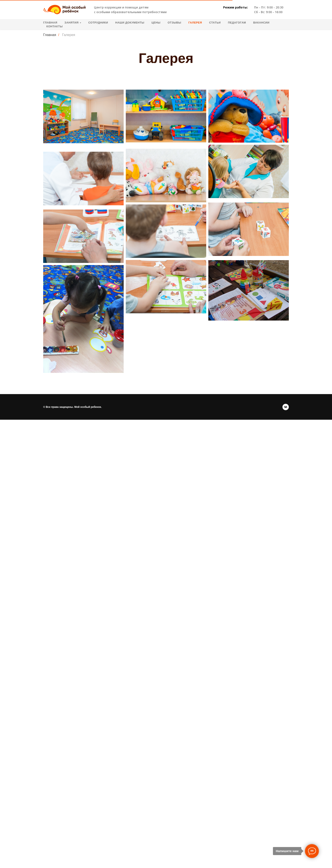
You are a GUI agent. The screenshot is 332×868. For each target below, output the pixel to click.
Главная (50, 23)
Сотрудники (98, 23)
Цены (156, 23)
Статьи (215, 23)
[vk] (286, 407)
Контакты (55, 26)
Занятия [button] (72, 23)
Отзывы (174, 23)
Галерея (195, 23)
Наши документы (130, 23)
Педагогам (237, 23)
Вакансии (261, 23)
